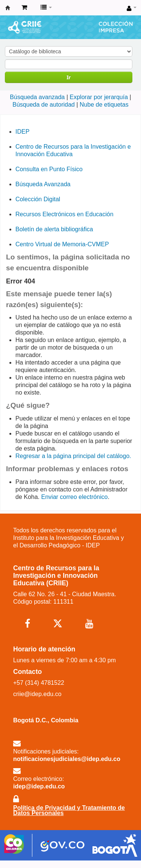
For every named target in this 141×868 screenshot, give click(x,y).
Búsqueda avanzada (37, 97)
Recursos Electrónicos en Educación (64, 214)
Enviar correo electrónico (75, 497)
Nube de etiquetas (104, 105)
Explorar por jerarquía (99, 97)
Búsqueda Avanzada (43, 184)
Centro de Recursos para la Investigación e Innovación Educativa (8, 8)
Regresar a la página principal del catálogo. (73, 456)
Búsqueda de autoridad (43, 105)
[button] (24, 8)
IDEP (22, 132)
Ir (69, 77)
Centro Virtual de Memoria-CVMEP (62, 244)
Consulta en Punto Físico (49, 169)
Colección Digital (38, 199)
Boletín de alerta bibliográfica (54, 229)
